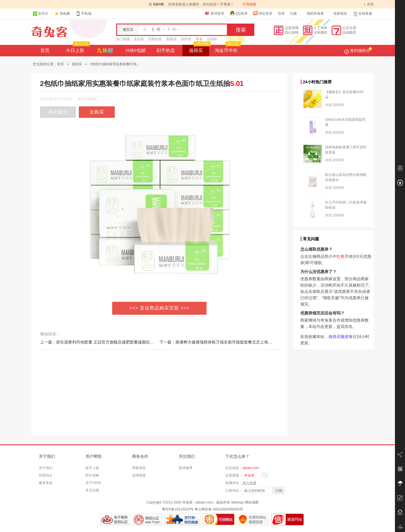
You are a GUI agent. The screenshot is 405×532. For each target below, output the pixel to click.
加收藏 (65, 14)
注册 (293, 14)
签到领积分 (358, 51)
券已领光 (58, 112)
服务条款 (46, 483)
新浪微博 (186, 468)
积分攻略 (92, 475)
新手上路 (92, 468)
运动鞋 (212, 39)
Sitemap (237, 502)
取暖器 (171, 39)
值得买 (199, 49)
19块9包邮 (135, 50)
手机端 (84, 14)
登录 (281, 14)
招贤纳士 (46, 475)
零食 (199, 39)
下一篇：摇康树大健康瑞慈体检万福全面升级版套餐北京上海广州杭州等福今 (228, 342)
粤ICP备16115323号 (178, 509)
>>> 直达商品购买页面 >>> (159, 308)
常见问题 (92, 490)
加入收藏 (249, 483)
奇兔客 (49, 32)
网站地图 (252, 502)
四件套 (186, 39)
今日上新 (77, 49)
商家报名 (139, 468)
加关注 (41, 14)
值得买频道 (339, 337)
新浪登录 (215, 13)
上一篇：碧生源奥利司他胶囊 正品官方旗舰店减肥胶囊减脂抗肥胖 (99, 342)
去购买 (97, 112)
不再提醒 (249, 4)
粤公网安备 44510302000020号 (219, 509)
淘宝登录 (263, 13)
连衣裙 (139, 39)
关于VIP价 (93, 483)
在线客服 (363, 14)
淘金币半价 (227, 49)
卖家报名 (340, 14)
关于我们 (46, 468)
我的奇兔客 (315, 14)
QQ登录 (239, 13)
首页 (45, 50)
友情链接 (139, 475)
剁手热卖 (166, 50)
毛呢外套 (155, 39)
